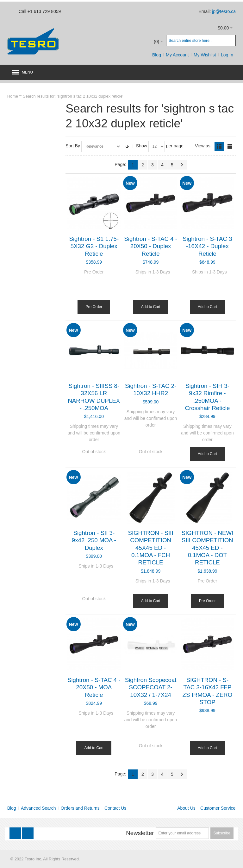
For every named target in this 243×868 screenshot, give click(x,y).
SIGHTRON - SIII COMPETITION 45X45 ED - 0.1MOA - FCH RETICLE (151, 548)
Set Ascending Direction (127, 146)
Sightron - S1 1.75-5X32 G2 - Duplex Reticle (94, 246)
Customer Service (218, 808)
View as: (203, 146)
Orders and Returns (80, 808)
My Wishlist (205, 55)
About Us (186, 808)
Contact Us (115, 808)
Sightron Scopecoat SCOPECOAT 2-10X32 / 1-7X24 (151, 687)
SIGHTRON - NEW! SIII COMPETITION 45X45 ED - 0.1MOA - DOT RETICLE (208, 548)
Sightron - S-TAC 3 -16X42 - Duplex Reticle (207, 246)
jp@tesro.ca (224, 11)
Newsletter (140, 833)
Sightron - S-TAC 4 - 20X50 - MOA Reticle (94, 687)
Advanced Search (38, 808)
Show (142, 146)
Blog (157, 55)
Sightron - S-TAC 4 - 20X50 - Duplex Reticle (151, 246)
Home (13, 96)
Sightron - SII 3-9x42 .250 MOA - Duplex (94, 540)
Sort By (73, 146)
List (230, 146)
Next (182, 165)
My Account (177, 55)
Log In (227, 55)
